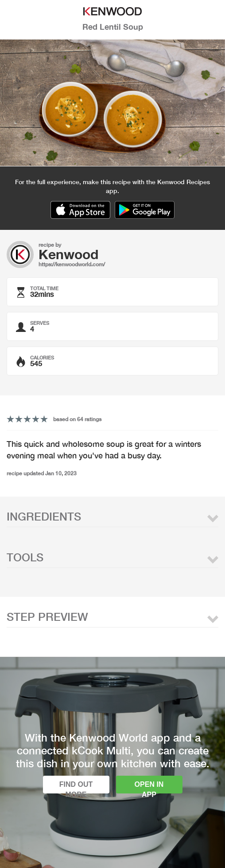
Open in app (149, 787)
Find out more (76, 787)
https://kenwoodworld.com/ (72, 264)
